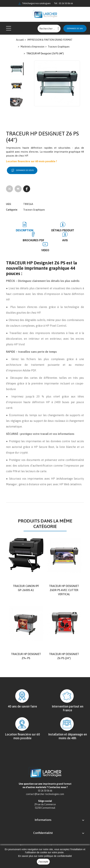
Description (25, 230)
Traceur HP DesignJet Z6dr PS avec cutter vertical (64, 590)
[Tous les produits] (18, 189)
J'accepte (43, 862)
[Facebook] (27, 189)
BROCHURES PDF (33, 240)
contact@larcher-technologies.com (45, 794)
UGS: (9, 204)
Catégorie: (12, 210)
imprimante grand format (57, 784)
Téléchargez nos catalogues (34, 3)
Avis (65, 240)
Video (45, 250)
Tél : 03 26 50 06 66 (63, 3)
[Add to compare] (9, 189)
